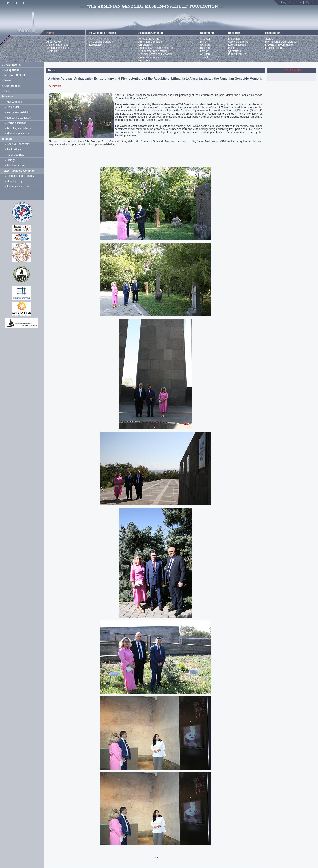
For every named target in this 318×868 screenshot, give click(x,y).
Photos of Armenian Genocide (156, 48)
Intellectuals (95, 45)
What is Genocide (149, 39)
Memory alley (14, 181)
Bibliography (235, 39)
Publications (14, 149)
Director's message (58, 48)
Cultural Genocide (149, 57)
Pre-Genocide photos (100, 42)
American (206, 39)
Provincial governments (279, 45)
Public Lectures (237, 54)
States (269, 39)
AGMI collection (16, 165)
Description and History (20, 176)
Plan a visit (13, 107)
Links (8, 91)
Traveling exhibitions (19, 128)
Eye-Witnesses (237, 45)
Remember (145, 60)
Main (49, 39)
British (204, 42)
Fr (315, 2)
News (8, 81)
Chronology (145, 45)
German (205, 45)
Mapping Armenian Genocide (156, 54)
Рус (308, 2)
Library (11, 160)
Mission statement (57, 45)
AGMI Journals (16, 155)
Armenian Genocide (150, 42)
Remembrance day (18, 187)
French (204, 51)
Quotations (235, 51)
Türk (300, 2)
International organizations (281, 42)
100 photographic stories (153, 51)
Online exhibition (17, 123)
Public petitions (274, 48)
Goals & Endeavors (18, 144)
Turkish (204, 57)
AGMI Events (13, 65)
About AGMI (54, 42)
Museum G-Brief (15, 75)
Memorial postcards (19, 134)
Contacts (52, 51)
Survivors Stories (238, 42)
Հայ (291, 2)
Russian (205, 48)
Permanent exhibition (19, 112)
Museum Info (14, 102)
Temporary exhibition (19, 118)
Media (232, 48)
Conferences (12, 86)
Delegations (12, 70)
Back (155, 857)
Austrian (205, 54)
